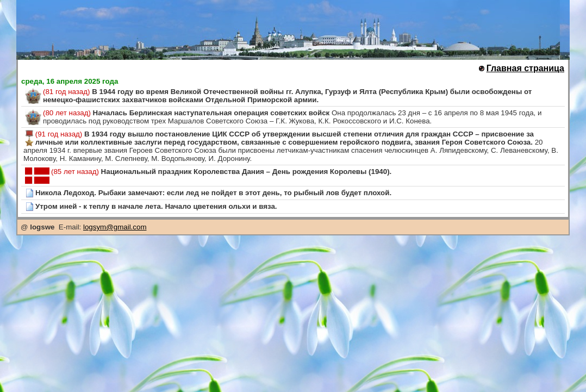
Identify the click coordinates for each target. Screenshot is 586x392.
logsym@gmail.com (115, 227)
